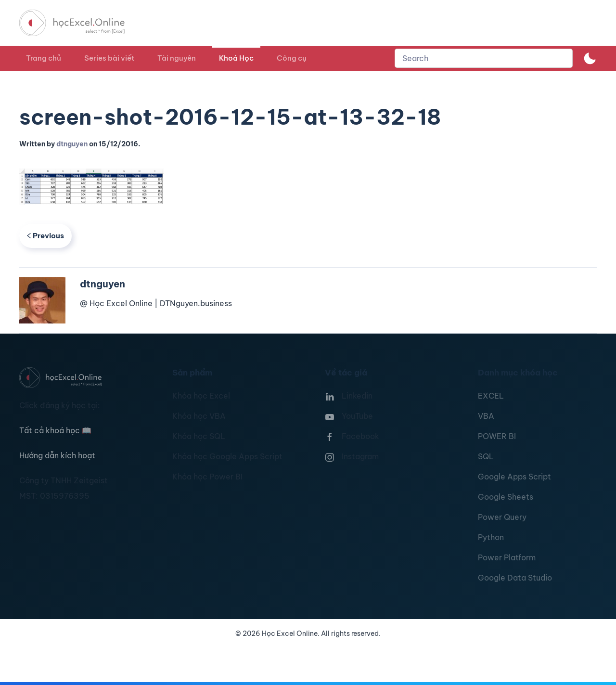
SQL (486, 456)
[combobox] (484, 58)
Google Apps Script (514, 477)
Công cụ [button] (292, 58)
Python (491, 537)
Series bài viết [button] (109, 58)
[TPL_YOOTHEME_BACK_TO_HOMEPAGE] (81, 23)
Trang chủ (44, 58)
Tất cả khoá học (55, 430)
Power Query (502, 517)
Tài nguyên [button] (177, 58)
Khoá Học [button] (236, 58)
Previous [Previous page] (45, 236)
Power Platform (507, 557)
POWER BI (497, 436)
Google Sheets (506, 497)
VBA (486, 416)
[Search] (484, 58)
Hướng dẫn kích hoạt (57, 455)
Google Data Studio (515, 578)
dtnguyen (72, 144)
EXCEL (491, 396)
